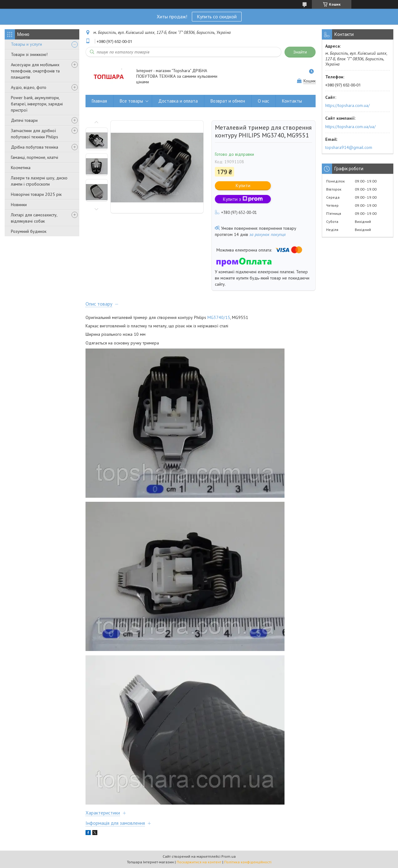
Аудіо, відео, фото (29, 87)
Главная (99, 101)
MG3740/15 (219, 317)
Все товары (131, 101)
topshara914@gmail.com (349, 147)
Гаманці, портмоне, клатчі (35, 157)
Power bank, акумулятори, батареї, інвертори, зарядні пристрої (37, 104)
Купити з (243, 199)
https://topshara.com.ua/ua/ (350, 127)
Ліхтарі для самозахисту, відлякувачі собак (34, 218)
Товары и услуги (26, 44)
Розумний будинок (29, 231)
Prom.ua (229, 856)
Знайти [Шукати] (300, 52)
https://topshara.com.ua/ (347, 105)
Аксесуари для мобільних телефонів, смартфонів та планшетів (35, 71)
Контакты (292, 101)
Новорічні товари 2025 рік (36, 194)
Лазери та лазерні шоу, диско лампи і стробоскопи (39, 181)
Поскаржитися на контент (199, 862)
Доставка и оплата (178, 101)
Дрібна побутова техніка (35, 147)
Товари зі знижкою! (29, 54)
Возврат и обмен (228, 101)
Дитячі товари (24, 120)
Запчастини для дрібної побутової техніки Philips (35, 134)
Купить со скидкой (217, 16)
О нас (264, 101)
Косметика (21, 168)
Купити (243, 185)
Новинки (19, 205)
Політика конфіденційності (248, 862)
